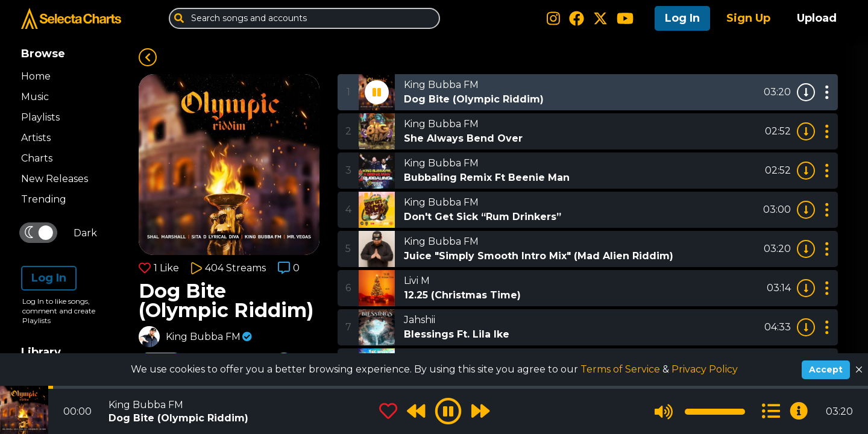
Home (36, 76)
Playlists (40, 117)
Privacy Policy (705, 369)
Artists (36, 138)
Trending (44, 199)
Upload (817, 18)
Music (35, 97)
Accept (826, 370)
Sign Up (748, 18)
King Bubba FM (203, 337)
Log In (682, 18)
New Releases (55, 179)
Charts (37, 158)
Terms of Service (621, 369)
